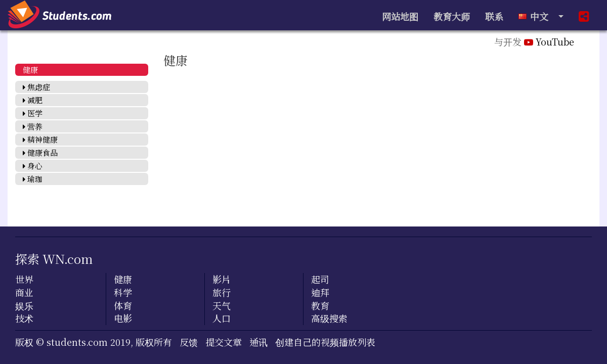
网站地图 (400, 16)
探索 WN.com (54, 259)
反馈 (189, 342)
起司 (320, 279)
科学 (123, 292)
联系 (494, 16)
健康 (30, 70)
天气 (222, 305)
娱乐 (24, 305)
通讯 (258, 342)
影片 (222, 279)
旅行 (222, 292)
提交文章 (224, 342)
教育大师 (452, 16)
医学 (33, 113)
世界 (24, 279)
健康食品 (40, 152)
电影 (123, 318)
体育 (123, 305)
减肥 (33, 100)
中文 (537, 16)
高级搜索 (329, 318)
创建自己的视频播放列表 (325, 342)
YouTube (549, 41)
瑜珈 (33, 179)
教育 (320, 305)
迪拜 (320, 292)
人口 (222, 318)
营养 (33, 126)
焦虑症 (36, 87)
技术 (24, 318)
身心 (33, 166)
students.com (77, 342)
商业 (24, 292)
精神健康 (40, 139)
